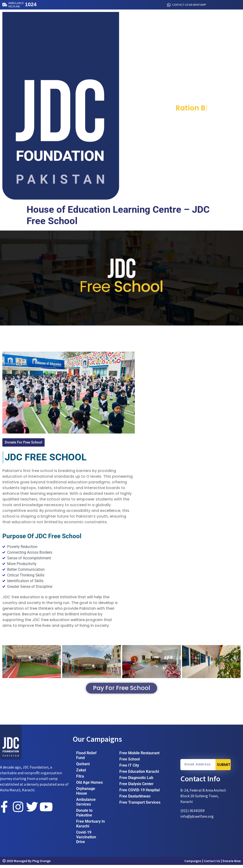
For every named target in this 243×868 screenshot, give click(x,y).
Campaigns (193, 864)
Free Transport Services (140, 805)
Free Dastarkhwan (135, 799)
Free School (130, 762)
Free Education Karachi (139, 775)
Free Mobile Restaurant (139, 756)
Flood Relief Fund (86, 758)
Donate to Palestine (84, 816)
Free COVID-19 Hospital (140, 793)
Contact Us (212, 864)
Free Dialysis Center (136, 787)
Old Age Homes (89, 785)
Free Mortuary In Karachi (91, 827)
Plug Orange (41, 864)
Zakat (81, 773)
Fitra (80, 779)
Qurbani (83, 767)
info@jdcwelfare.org (197, 819)
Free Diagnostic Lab (136, 781)
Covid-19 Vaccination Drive (86, 840)
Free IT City (129, 768)
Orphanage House (86, 794)
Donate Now (232, 864)
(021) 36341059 (192, 814)
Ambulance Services (86, 805)
